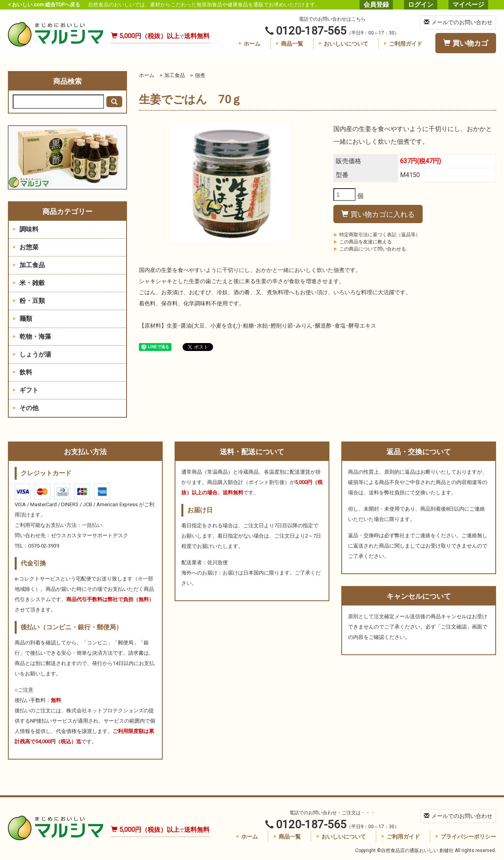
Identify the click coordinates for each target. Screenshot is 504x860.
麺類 (22, 319)
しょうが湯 (32, 354)
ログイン (421, 5)
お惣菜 (26, 247)
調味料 (26, 229)
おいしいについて (343, 44)
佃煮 (200, 75)
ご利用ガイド (403, 44)
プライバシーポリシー (466, 837)
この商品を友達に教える (363, 242)
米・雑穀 (29, 283)
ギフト (26, 390)
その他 (26, 408)
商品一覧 (290, 44)
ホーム (249, 44)
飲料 (22, 372)
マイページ (468, 5)
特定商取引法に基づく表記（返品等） (377, 235)
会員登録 (376, 5)
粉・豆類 (29, 301)
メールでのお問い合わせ (458, 22)
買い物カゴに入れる (378, 214)
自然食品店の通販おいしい (56, 34)
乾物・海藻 (32, 336)
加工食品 (175, 75)
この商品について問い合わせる (370, 249)
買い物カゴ (466, 43)
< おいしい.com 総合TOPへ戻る (44, 5)
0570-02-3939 (44, 546)
